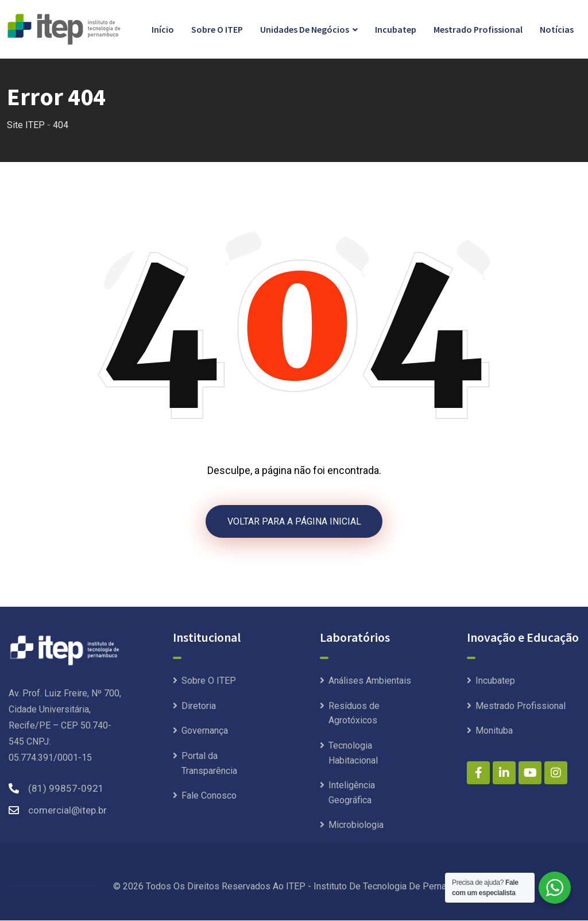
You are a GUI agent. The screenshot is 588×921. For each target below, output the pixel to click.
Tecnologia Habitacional (353, 754)
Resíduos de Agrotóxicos (354, 714)
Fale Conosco (209, 796)
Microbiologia (356, 825)
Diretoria (199, 706)
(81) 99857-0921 (66, 789)
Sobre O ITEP (217, 29)
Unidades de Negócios (305, 29)
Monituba (494, 731)
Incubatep (396, 29)
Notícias (557, 29)
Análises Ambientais (370, 681)
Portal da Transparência (209, 764)
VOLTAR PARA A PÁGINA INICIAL (294, 521)
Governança (205, 731)
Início (163, 29)
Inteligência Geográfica (352, 793)
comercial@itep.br (67, 811)
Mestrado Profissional (478, 29)
